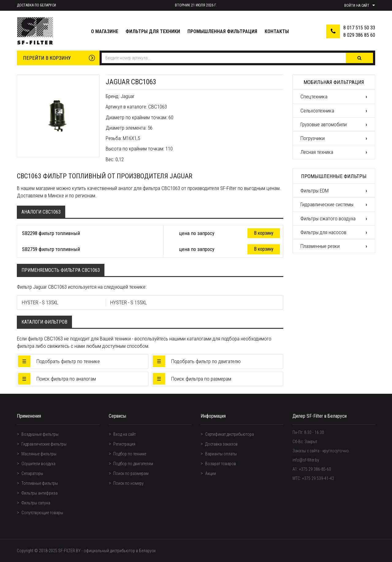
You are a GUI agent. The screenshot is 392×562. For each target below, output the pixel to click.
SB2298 (30, 233)
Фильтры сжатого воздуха (328, 218)
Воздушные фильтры (40, 434)
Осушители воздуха (38, 464)
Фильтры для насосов (323, 232)
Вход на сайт (124, 434)
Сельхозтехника (317, 111)
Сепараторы (32, 473)
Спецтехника (314, 97)
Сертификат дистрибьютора (230, 434)
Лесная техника (317, 152)
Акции (211, 473)
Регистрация (124, 444)
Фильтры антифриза (40, 493)
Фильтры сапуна (36, 503)
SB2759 (30, 249)
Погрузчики (313, 138)
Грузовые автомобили (324, 124)
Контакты (277, 31)
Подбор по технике (130, 454)
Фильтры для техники (153, 31)
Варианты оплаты (221, 454)
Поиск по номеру (128, 483)
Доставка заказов (221, 444)
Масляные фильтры (39, 454)
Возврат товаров (221, 464)
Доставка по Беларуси (36, 5)
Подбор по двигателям (133, 464)
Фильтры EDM (315, 191)
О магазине (105, 31)
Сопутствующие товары (42, 513)
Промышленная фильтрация (222, 31)
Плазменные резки (320, 246)
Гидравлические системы (327, 204)
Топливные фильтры (40, 483)
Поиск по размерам (131, 473)
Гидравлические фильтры (44, 444)
